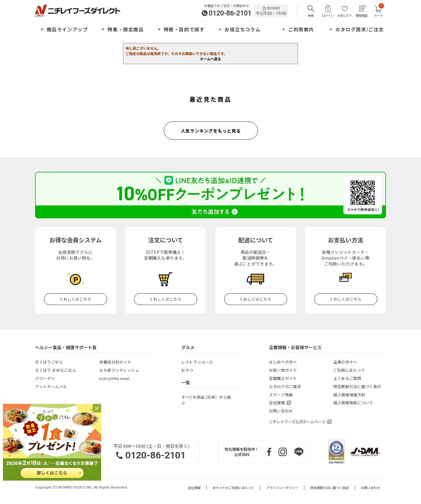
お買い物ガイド (283, 370)
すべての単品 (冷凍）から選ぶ (206, 400)
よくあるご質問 (347, 378)
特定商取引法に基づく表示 (357, 386)
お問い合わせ (281, 411)
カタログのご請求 (285, 386)
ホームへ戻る (210, 59)
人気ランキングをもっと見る (211, 131)
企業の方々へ (345, 362)
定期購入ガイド (283, 378)
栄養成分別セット (115, 362)
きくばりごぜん (49, 362)
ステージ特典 (281, 395)
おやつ (187, 370)
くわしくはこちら (75, 299)
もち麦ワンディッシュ (119, 370)
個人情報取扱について (353, 403)
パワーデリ (45, 378)
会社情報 (194, 488)
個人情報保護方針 (349, 395)
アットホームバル (51, 386)
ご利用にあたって (349, 370)
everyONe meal (114, 378)
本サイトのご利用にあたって (233, 488)
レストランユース (197, 362)
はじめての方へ (283, 362)
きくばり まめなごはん (56, 370)
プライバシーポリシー (282, 488)
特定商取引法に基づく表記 (329, 488)
